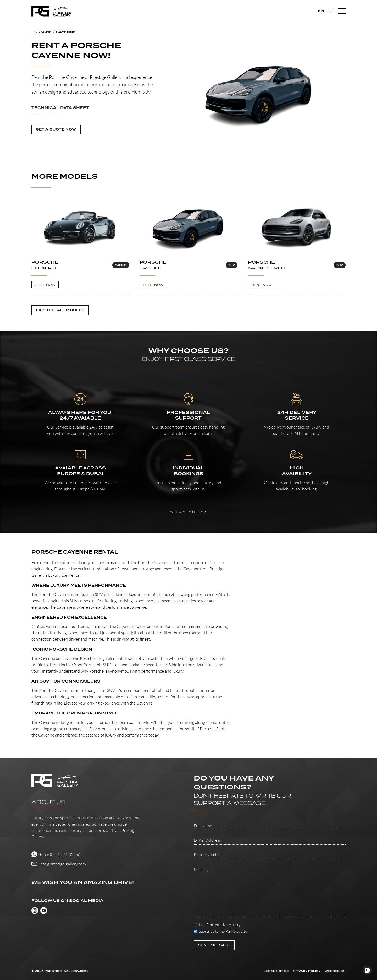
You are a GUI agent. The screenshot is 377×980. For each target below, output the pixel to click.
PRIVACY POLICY (307, 971)
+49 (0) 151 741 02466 (60, 854)
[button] (94, 111)
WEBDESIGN (335, 971)
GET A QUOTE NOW (56, 129)
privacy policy (230, 925)
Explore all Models (60, 310)
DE (331, 11)
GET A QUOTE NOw (188, 512)
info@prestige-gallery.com (63, 864)
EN (321, 11)
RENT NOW (45, 285)
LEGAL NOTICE (276, 971)
